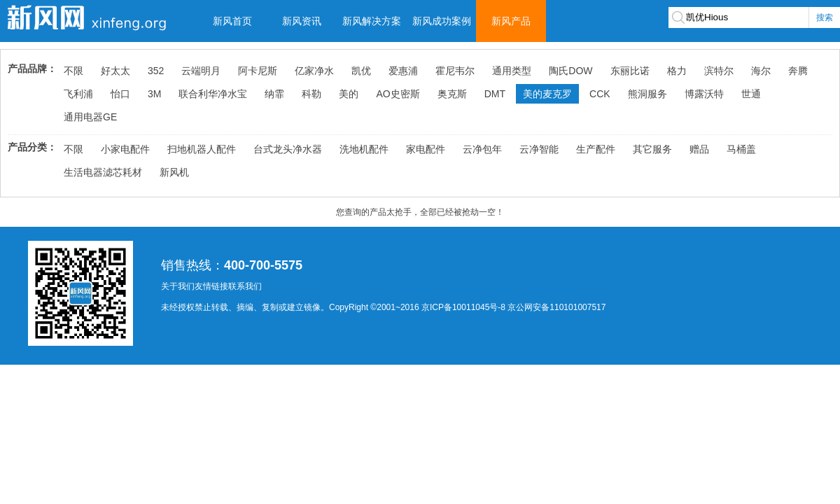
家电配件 (426, 149)
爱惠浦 (403, 71)
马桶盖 (741, 149)
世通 (751, 94)
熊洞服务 (647, 94)
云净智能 (539, 149)
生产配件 (596, 149)
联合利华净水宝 (213, 94)
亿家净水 (314, 71)
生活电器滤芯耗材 (103, 172)
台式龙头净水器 (288, 149)
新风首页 (232, 21)
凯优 (361, 71)
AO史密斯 (398, 94)
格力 (677, 71)
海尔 (761, 71)
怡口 (120, 94)
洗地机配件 (364, 149)
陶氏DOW (570, 71)
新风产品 (511, 21)
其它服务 (652, 149)
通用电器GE (90, 117)
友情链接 (211, 286)
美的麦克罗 (547, 94)
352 (156, 71)
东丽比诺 (630, 71)
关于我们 (178, 286)
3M (154, 94)
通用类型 (512, 71)
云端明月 (201, 71)
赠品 (699, 149)
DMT (495, 94)
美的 (349, 94)
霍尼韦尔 (455, 71)
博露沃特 (704, 94)
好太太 (115, 71)
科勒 (311, 94)
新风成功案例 (442, 21)
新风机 (174, 172)
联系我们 (245, 286)
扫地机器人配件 (202, 149)
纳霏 (274, 94)
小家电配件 (125, 149)
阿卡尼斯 (258, 71)
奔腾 (798, 71)
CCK (600, 94)
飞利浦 (78, 94)
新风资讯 (302, 21)
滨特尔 (719, 71)
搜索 (825, 17)
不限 (73, 71)
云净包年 (482, 149)
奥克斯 (452, 94)
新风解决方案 (372, 21)
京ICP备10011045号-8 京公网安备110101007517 (513, 307)
